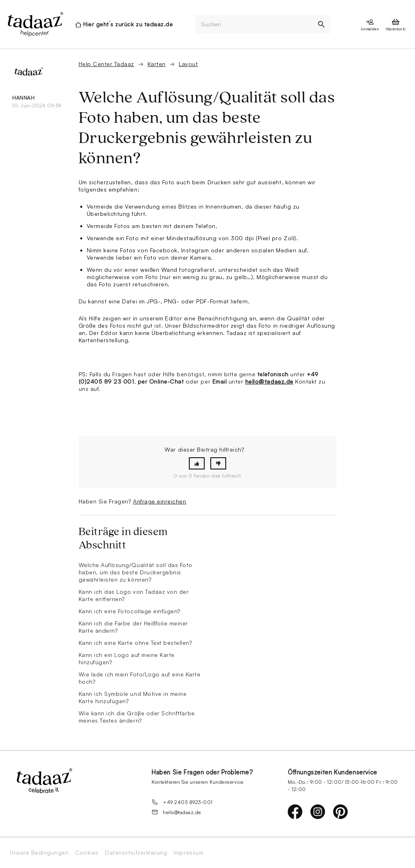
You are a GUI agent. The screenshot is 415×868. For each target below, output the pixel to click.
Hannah (23, 98)
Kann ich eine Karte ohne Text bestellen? (135, 643)
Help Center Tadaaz (106, 64)
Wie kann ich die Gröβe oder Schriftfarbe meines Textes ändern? (137, 717)
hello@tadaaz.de (269, 381)
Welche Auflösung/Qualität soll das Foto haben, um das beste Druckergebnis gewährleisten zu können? (136, 572)
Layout (188, 64)
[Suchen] (254, 25)
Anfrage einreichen (159, 501)
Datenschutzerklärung (136, 853)
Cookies (87, 853)
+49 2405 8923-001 (182, 802)
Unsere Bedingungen (39, 853)
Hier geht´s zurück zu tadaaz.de (128, 24)
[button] (197, 464)
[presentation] (35, 24)
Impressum (188, 853)
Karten (157, 64)
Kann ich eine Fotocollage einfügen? (129, 611)
